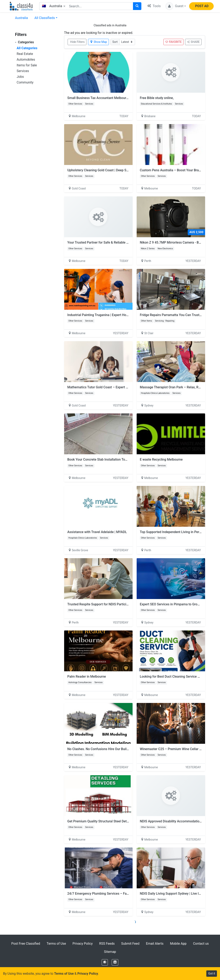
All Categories (27, 48)
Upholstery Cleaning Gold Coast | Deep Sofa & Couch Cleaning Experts (119, 170)
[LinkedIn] (115, 962)
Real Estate (25, 54)
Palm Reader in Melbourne (87, 677)
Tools (154, 6)
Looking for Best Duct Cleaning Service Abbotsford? (178, 677)
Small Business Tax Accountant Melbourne (99, 98)
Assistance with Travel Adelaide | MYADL (97, 532)
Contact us (201, 944)
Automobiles (26, 60)
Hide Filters (78, 42)
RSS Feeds (107, 944)
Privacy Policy (83, 944)
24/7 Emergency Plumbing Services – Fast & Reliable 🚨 (109, 894)
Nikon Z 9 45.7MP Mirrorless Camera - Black (172, 242)
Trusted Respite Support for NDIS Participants (101, 604)
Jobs (20, 77)
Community (25, 82)
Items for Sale (27, 65)
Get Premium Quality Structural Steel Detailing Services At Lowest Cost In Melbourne (129, 821)
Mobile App (178, 944)
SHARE (193, 42)
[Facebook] (105, 962)
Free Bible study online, (157, 98)
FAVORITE (173, 42)
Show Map (98, 42)
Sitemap (110, 952)
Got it (212, 973)
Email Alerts (155, 944)
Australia (22, 18)
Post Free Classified (26, 944)
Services (23, 71)
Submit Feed (130, 944)
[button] (176, 6)
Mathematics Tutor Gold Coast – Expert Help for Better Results (113, 387)
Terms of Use (56, 944)
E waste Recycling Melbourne (161, 459)
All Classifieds (45, 18)
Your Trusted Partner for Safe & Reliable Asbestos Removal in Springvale (120, 242)
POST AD (202, 6)
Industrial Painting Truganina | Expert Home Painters (106, 315)
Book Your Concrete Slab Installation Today (99, 459)
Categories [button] (25, 42)
